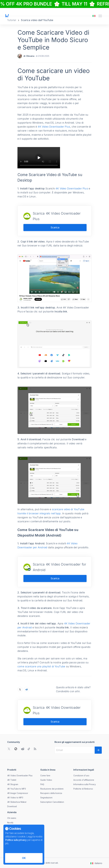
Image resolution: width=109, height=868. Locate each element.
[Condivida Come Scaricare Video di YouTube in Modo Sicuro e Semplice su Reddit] (27, 689)
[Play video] (39, 158)
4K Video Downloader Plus (54, 127)
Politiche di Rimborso (83, 789)
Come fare (45, 775)
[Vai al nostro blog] (35, 749)
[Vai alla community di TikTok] (29, 749)
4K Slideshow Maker (17, 802)
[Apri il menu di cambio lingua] (94, 16)
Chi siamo (12, 818)
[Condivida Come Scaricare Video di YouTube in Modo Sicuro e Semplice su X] (20, 689)
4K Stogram (13, 784)
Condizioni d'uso (81, 775)
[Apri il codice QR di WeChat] (16, 749)
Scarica (55, 227)
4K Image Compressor (18, 793)
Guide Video (46, 780)
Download (12, 806)
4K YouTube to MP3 (17, 789)
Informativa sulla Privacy (85, 784)
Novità (10, 823)
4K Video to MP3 (15, 798)
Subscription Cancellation (52, 802)
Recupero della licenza (51, 793)
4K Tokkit (12, 780)
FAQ (42, 784)
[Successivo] (98, 750)
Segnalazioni (46, 798)
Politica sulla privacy (16, 840)
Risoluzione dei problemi (52, 789)
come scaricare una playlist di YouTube (41, 666)
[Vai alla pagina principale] (7, 16)
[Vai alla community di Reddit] (23, 749)
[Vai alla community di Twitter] (9, 749)
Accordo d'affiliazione (84, 780)
